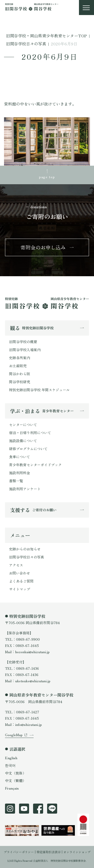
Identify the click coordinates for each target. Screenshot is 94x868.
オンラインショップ (77, 852)
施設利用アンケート (25, 489)
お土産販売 (18, 366)
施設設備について (23, 441)
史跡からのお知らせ (25, 549)
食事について (20, 457)
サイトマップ (20, 589)
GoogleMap (14, 735)
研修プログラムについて (28, 449)
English (11, 758)
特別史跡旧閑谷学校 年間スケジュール (39, 390)
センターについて (23, 425)
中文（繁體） (16, 781)
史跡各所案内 (20, 358)
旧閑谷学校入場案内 (25, 350)
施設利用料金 (20, 473)
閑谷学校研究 (20, 382)
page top (47, 177)
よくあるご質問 (21, 581)
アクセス (16, 565)
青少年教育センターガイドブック (35, 465)
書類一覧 (16, 481)
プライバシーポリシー (19, 852)
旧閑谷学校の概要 (23, 342)
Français (12, 788)
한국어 (10, 765)
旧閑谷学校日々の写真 (27, 557)
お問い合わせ (20, 573)
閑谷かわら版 (20, 374)
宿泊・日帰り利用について (30, 433)
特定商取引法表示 (49, 852)
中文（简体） (16, 773)
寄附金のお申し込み (43, 247)
